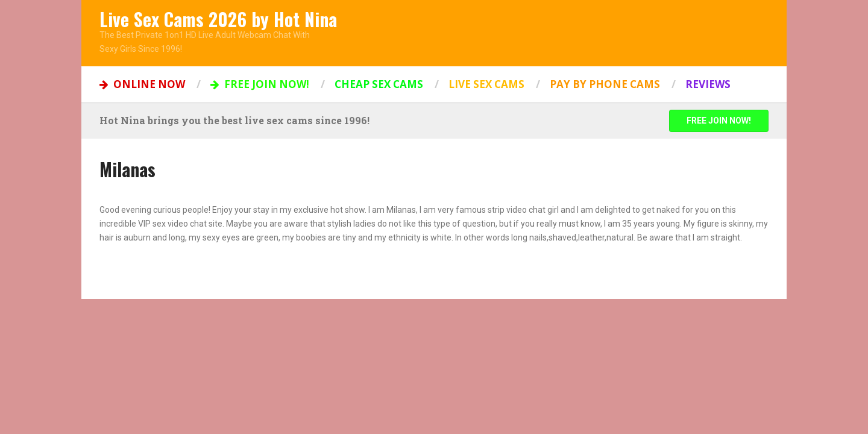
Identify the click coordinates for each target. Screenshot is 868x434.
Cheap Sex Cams (379, 84)
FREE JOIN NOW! (260, 84)
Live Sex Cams (486, 84)
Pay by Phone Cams (605, 84)
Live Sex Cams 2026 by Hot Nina (218, 19)
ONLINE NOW (142, 84)
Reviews (708, 84)
